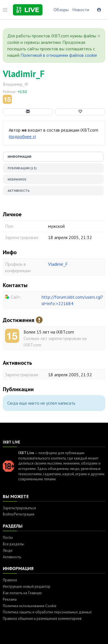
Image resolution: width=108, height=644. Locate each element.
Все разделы (13, 544)
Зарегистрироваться (19, 508)
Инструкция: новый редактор (27, 586)
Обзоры (61, 10)
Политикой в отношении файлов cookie (59, 55)
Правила (10, 580)
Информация (19, 157)
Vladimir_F (24, 74)
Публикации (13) (22, 168)
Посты (8, 538)
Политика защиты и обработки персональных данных (47, 612)
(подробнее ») (22, 136)
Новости (81, 10)
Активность (19, 191)
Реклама (10, 599)
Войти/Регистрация (19, 514)
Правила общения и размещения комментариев (42, 619)
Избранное (17, 179)
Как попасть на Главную (22, 593)
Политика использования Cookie (30, 606)
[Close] (99, 36)
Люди (8, 550)
